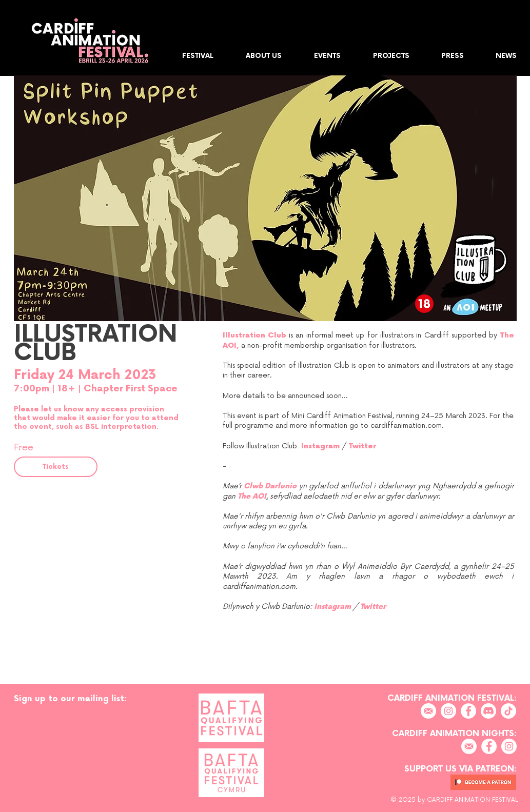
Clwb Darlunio (270, 486)
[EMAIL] (428, 711)
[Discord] (488, 711)
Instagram (320, 446)
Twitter (362, 446)
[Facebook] (468, 711)
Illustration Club (254, 335)
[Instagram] (448, 711)
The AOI (252, 496)
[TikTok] (508, 711)
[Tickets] (56, 467)
